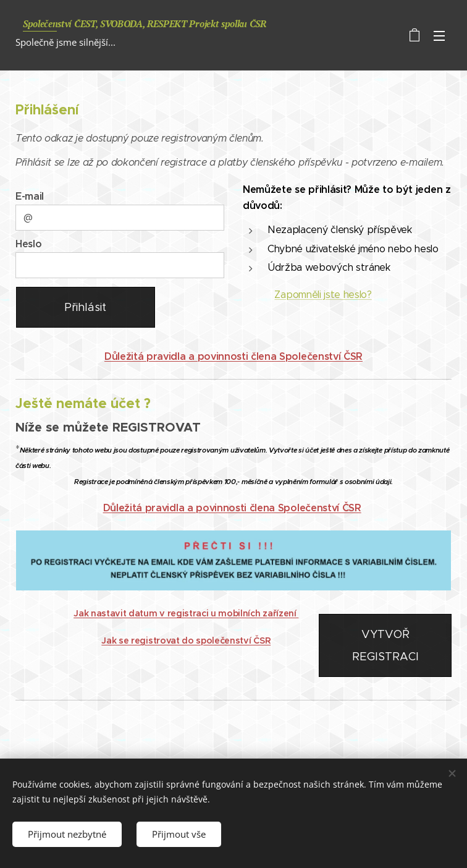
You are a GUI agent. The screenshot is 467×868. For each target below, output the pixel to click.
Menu (439, 36)
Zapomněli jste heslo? (323, 295)
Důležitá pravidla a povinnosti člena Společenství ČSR (233, 356)
